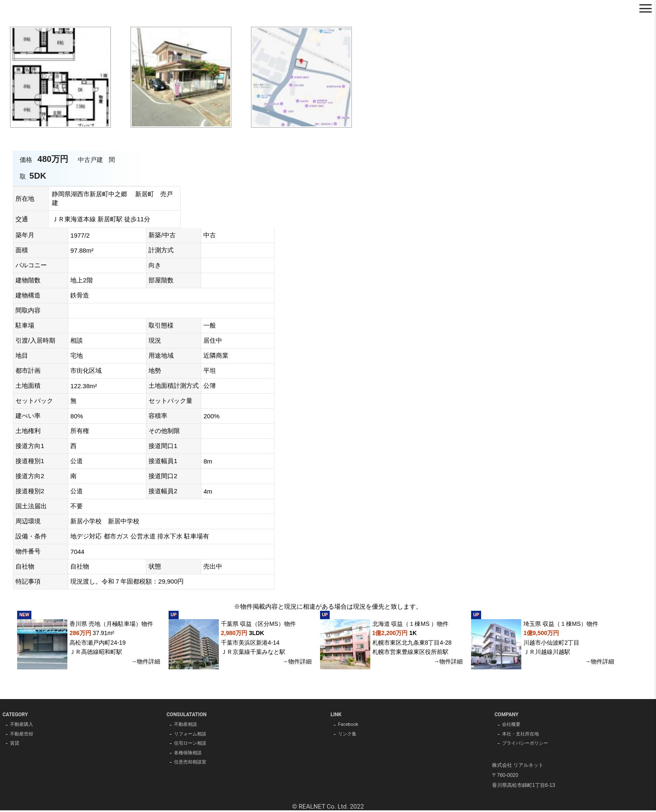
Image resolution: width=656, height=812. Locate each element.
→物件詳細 (146, 661)
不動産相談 (187, 725)
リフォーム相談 (192, 735)
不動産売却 (23, 735)
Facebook (349, 725)
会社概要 (512, 725)
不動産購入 (23, 725)
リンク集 (348, 735)
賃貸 (15, 745)
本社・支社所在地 (522, 735)
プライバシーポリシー (527, 745)
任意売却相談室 (192, 765)
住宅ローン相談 (192, 745)
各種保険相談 (189, 755)
